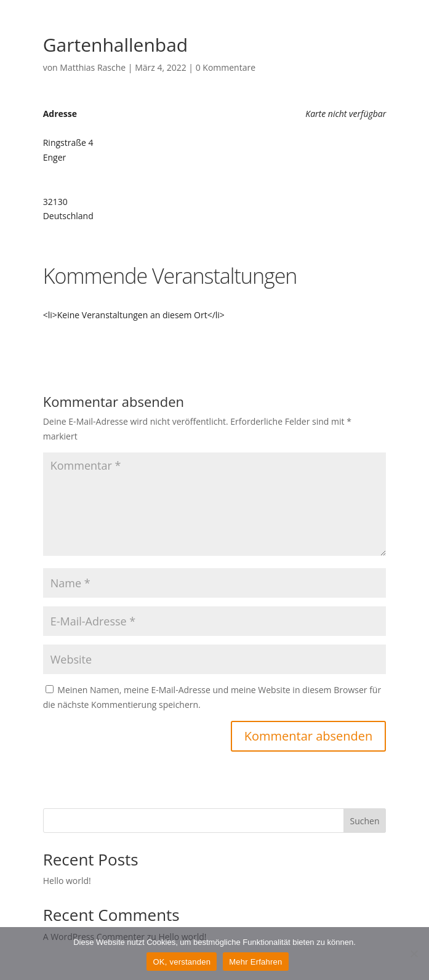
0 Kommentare (226, 67)
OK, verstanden (182, 962)
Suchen (364, 821)
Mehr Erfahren (255, 962)
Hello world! (67, 881)
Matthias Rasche (93, 67)
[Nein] (414, 954)
